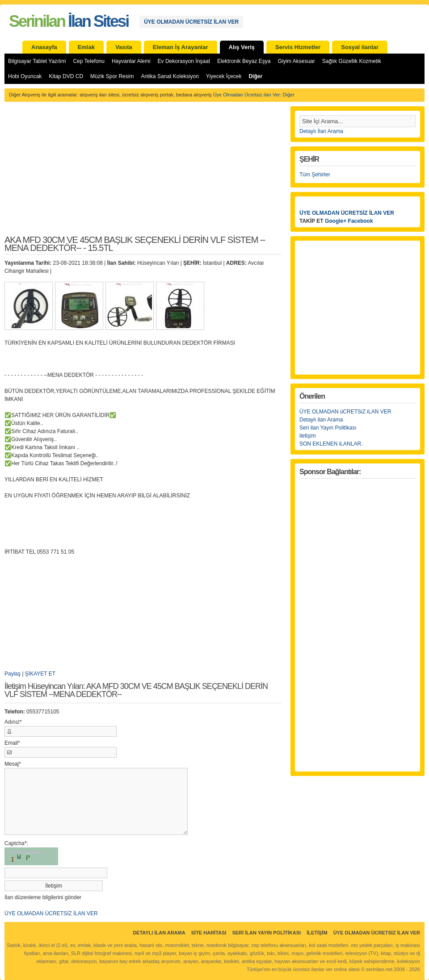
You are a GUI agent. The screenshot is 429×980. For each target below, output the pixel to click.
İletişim (317, 933)
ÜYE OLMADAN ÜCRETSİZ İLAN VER (191, 22)
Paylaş (13, 674)
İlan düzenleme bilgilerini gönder (43, 897)
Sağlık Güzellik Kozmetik (352, 61)
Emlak (86, 47)
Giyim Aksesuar (296, 61)
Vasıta (124, 47)
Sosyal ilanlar (360, 47)
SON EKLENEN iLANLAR (330, 444)
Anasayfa (44, 47)
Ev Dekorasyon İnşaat (184, 61)
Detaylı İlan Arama (321, 131)
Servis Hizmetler (298, 47)
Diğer (255, 76)
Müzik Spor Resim (112, 76)
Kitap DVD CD (66, 76)
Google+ (336, 221)
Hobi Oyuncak (25, 76)
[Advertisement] (143, 173)
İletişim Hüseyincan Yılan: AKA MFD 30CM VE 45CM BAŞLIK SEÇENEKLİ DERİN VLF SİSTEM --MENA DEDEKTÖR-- (136, 690)
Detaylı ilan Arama (321, 420)
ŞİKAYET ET (40, 674)
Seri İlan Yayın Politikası (266, 933)
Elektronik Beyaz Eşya (244, 61)
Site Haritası (209, 933)
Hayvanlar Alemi (131, 61)
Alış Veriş (242, 47)
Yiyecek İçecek (224, 76)
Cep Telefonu (89, 61)
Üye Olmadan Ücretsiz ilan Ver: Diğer (254, 95)
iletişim (308, 436)
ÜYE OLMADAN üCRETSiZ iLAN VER (345, 412)
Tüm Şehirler (315, 175)
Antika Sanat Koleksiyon (170, 76)
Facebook (361, 221)
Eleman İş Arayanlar (181, 47)
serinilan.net (379, 969)
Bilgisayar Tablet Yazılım (37, 61)
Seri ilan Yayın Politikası (328, 428)
